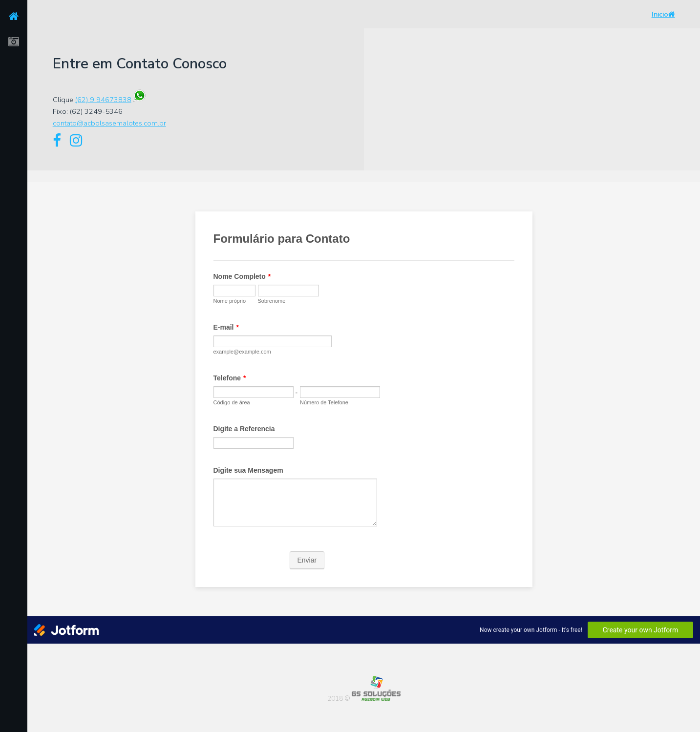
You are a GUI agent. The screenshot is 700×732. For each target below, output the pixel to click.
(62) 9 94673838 (103, 100)
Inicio (663, 14)
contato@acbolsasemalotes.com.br (109, 123)
